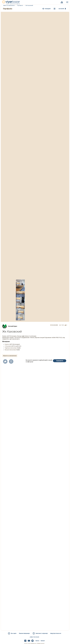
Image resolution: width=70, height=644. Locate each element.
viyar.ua (37, 641)
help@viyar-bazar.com (56, 633)
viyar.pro (43, 641)
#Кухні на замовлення (10, 356)
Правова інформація (24, 633)
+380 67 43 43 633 (34, 637)
